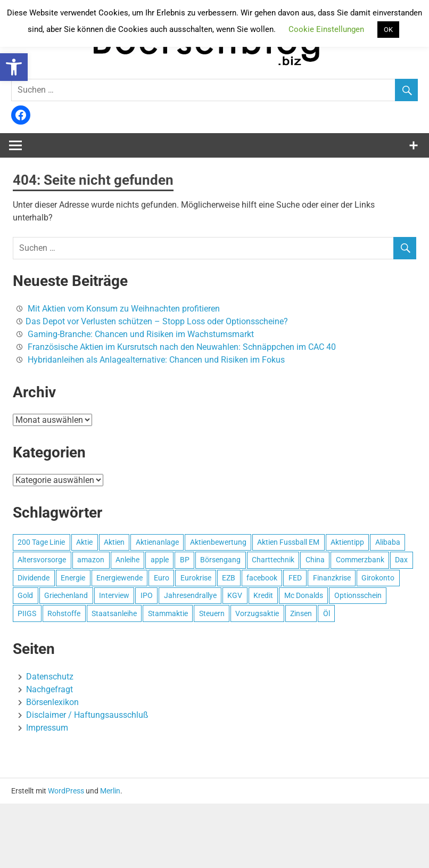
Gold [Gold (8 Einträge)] (25, 595)
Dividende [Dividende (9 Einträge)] (34, 578)
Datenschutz (50, 677)
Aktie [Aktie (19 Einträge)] (84, 542)
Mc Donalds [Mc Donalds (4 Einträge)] (304, 595)
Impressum (47, 728)
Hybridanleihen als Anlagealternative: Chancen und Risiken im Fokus (156, 360)
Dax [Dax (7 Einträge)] (401, 560)
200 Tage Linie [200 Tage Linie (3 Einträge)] (41, 542)
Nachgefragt (49, 689)
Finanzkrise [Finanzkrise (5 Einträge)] (332, 578)
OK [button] (388, 30)
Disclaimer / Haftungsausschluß (87, 715)
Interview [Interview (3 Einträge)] (114, 595)
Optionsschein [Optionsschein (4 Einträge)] (358, 595)
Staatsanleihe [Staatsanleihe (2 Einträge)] (114, 613)
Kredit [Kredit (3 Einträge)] (263, 595)
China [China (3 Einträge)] (315, 560)
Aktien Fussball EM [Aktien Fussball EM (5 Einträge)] (288, 542)
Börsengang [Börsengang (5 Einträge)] (220, 560)
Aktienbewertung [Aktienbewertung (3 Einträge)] (218, 542)
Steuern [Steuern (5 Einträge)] (212, 613)
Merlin (110, 791)
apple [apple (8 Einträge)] (160, 560)
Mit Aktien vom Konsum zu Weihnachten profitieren (124, 309)
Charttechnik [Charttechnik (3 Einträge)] (273, 560)
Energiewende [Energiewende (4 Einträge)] (119, 578)
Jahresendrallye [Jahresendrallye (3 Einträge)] (190, 595)
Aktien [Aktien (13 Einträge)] (114, 542)
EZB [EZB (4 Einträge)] (229, 578)
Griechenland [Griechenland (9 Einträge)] (66, 595)
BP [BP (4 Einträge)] (185, 560)
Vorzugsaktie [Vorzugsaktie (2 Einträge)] (257, 613)
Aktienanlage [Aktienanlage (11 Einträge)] (157, 542)
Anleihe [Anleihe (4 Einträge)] (127, 560)
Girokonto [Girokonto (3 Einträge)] (378, 578)
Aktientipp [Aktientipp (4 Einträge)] (347, 542)
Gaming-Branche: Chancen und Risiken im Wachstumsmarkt (141, 334)
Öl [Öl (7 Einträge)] (327, 613)
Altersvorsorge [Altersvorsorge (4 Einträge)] (42, 560)
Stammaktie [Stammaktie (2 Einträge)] (168, 613)
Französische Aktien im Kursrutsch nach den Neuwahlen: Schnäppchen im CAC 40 (182, 347)
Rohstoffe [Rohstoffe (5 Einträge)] (64, 613)
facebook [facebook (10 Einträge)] (262, 578)
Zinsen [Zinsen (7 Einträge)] (301, 613)
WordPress (66, 791)
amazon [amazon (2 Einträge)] (91, 560)
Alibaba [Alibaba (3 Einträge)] (388, 542)
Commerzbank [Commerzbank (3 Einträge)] (360, 560)
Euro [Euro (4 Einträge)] (162, 578)
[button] (14, 67)
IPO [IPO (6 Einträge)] (147, 595)
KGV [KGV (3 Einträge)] (235, 595)
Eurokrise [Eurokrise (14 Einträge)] (196, 578)
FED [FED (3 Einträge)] (295, 578)
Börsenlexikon (52, 702)
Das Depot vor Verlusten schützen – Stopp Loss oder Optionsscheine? (157, 321)
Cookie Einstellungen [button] (326, 29)
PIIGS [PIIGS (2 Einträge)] (27, 613)
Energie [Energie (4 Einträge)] (73, 578)
